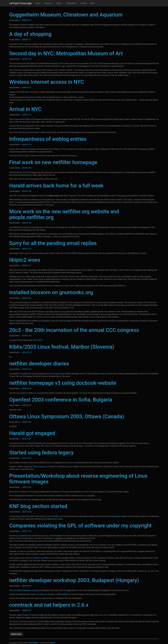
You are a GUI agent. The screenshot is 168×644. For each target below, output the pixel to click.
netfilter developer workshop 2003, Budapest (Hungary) (74, 580)
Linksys (51, 541)
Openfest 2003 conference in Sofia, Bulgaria (61, 400)
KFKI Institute (63, 594)
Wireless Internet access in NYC (47, 82)
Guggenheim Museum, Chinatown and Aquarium (66, 15)
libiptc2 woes (25, 260)
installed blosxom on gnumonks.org (51, 292)
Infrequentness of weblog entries (48, 139)
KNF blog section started (38, 506)
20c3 (40, 340)
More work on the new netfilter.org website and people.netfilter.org (64, 214)
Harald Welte (33, 643)
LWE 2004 (127, 149)
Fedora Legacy (39, 467)
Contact (83, 3)
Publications (71, 3)
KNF (56, 516)
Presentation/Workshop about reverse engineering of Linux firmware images (78, 479)
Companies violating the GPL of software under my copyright (80, 526)
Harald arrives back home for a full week (56, 186)
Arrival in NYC (25, 109)
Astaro (50, 152)
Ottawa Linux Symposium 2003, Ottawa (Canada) (67, 416)
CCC (48, 202)
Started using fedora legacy (41, 453)
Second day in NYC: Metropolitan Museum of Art (66, 53)
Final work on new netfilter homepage (53, 162)
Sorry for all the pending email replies (53, 243)
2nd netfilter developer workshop (26, 590)
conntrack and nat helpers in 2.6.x (49, 605)
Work (93, 3)
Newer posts (16, 634)
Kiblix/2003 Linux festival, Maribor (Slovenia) (62, 347)
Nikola (53, 643)
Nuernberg (116, 516)
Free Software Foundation (39, 558)
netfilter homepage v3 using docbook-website (63, 383)
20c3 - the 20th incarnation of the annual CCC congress (74, 330)
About (38, 3)
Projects (49, 3)
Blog (60, 3)
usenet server (57, 519)
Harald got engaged (32, 433)
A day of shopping (30, 34)
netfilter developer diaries (39, 364)
